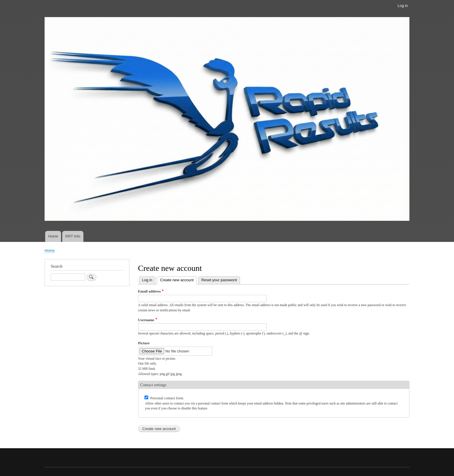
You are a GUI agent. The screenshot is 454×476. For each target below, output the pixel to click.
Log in (403, 6)
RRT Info (73, 236)
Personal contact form (167, 398)
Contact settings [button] (153, 385)
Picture (144, 343)
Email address (150, 291)
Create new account (179, 279)
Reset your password (219, 280)
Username (146, 320)
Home (53, 236)
